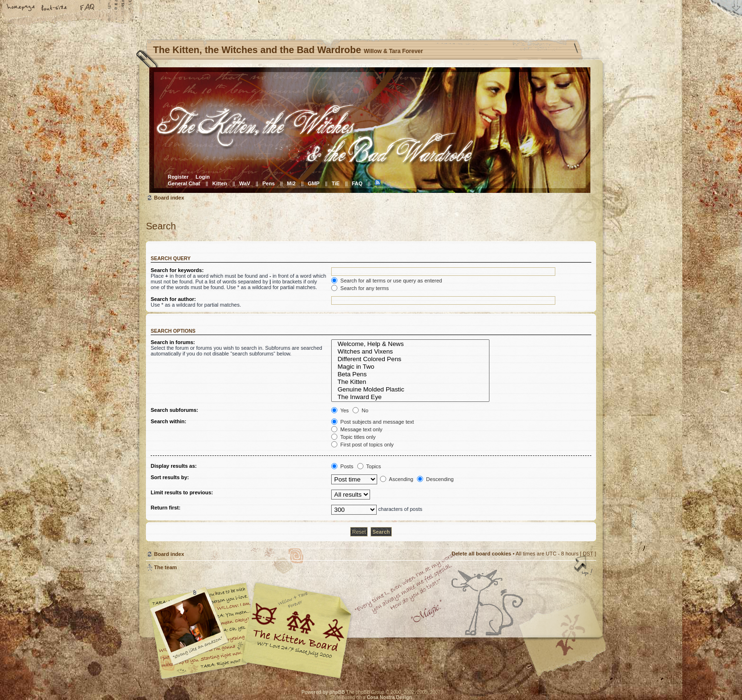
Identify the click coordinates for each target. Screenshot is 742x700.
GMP (313, 183)
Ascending (397, 479)
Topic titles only (353, 437)
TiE (336, 183)
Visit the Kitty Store (568, 651)
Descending (435, 479)
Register (178, 177)
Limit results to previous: (182, 492)
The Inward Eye (410, 397)
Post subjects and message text (372, 422)
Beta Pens (410, 374)
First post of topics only (362, 445)
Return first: (166, 508)
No (360, 410)
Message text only (357, 429)
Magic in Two (410, 367)
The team (165, 567)
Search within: (168, 421)
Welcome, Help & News (410, 344)
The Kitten (410, 382)
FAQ (88, 8)
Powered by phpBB (323, 692)
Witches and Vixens (410, 352)
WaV (245, 183)
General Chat (184, 183)
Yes (340, 410)
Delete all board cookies (481, 554)
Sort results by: (170, 477)
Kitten (220, 183)
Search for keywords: (177, 270)
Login (203, 177)
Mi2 (291, 183)
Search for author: (173, 299)
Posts (342, 466)
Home (21, 8)
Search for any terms (360, 288)
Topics (369, 466)
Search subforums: (174, 410)
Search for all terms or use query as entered (387, 281)
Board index (370, 130)
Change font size (54, 8)
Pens (269, 183)
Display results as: (174, 466)
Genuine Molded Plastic (410, 390)
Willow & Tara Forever (298, 627)
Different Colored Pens (410, 359)
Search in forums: (173, 342)
